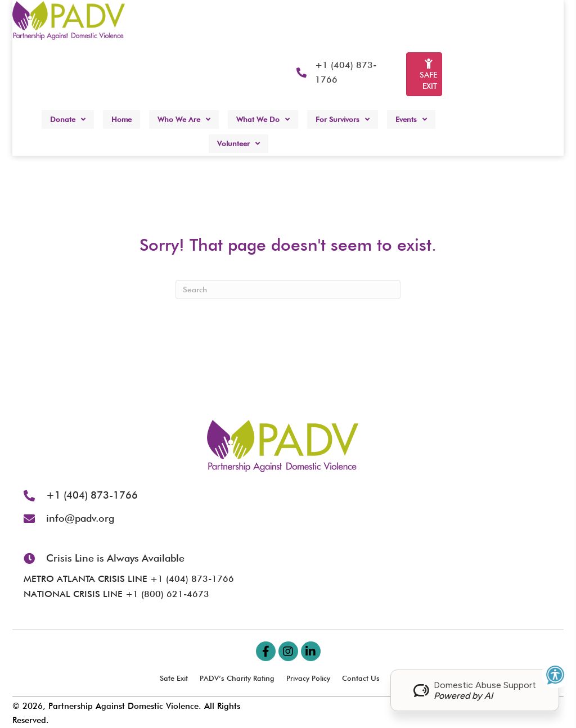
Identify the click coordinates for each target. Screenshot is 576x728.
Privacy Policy (308, 678)
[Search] (288, 290)
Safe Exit (174, 678)
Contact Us (361, 678)
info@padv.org (80, 518)
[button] (266, 651)
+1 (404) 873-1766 (92, 495)
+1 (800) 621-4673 (167, 594)
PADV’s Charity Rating (237, 678)
